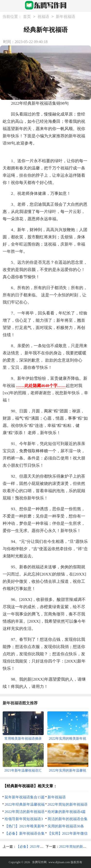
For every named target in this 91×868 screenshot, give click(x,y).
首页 (27, 17)
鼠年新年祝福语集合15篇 (25, 797)
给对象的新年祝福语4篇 (67, 812)
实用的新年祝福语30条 (66, 826)
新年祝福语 (66, 17)
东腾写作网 (39, 862)
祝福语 (43, 17)
